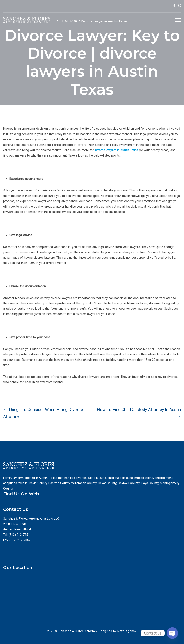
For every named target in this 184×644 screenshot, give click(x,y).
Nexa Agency (127, 631)
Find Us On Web (21, 494)
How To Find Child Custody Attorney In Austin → (139, 413)
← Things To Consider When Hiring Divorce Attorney (43, 413)
